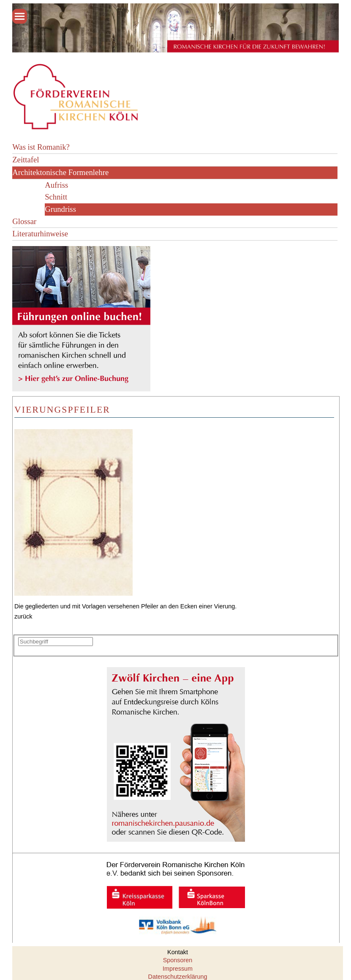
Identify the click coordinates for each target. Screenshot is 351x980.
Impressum (178, 969)
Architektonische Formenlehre (60, 172)
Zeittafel (26, 160)
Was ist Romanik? (41, 147)
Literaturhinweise (40, 234)
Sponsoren (178, 960)
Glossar (24, 221)
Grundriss (60, 209)
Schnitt (56, 197)
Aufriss (56, 185)
